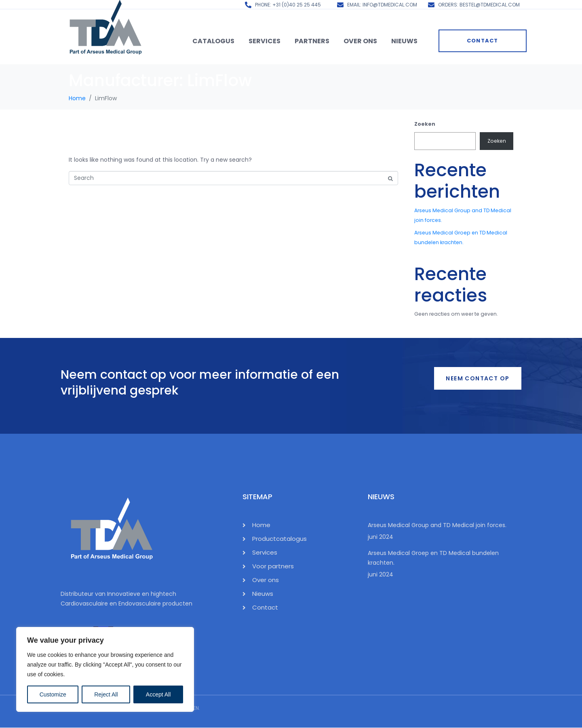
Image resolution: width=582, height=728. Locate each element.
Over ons (360, 41)
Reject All (106, 694)
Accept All (158, 694)
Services (265, 41)
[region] (105, 669)
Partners (312, 41)
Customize (53, 694)
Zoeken (425, 124)
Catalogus (213, 41)
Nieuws (404, 41)
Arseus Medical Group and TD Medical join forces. (437, 525)
